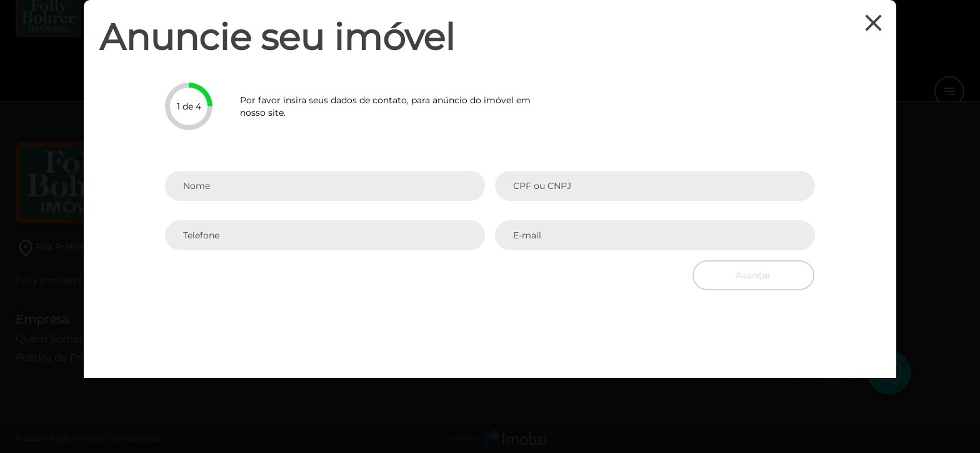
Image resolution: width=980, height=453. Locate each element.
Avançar (753, 275)
